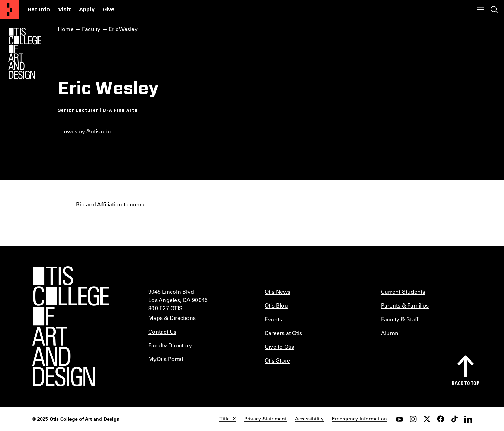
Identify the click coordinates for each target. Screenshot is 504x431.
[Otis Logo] (25, 53)
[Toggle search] (494, 10)
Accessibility (309, 419)
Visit (65, 10)
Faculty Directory (170, 345)
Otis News (277, 292)
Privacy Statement (265, 419)
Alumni (390, 333)
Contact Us (162, 331)
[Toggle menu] (481, 10)
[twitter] (427, 419)
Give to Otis (279, 347)
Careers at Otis (283, 333)
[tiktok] (454, 419)
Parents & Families (405, 305)
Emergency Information (360, 419)
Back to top (465, 383)
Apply (87, 10)
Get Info (39, 10)
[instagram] (413, 419)
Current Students (403, 292)
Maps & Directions (172, 318)
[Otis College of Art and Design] (10, 10)
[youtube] (399, 419)
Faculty (91, 29)
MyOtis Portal (166, 359)
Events (273, 319)
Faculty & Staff (400, 319)
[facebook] (441, 419)
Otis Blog (276, 305)
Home (66, 29)
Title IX (228, 419)
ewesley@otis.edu (88, 131)
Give (109, 10)
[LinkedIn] (468, 419)
